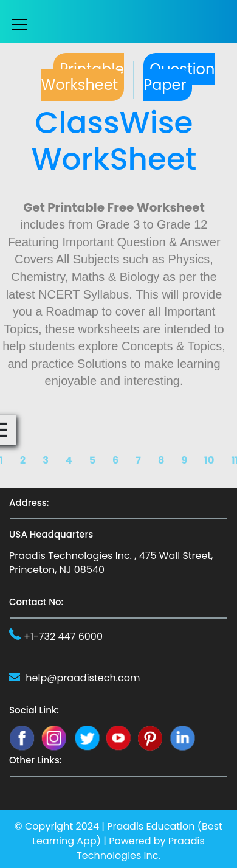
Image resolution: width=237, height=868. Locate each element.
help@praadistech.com (83, 678)
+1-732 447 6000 (63, 637)
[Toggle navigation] (16, 25)
